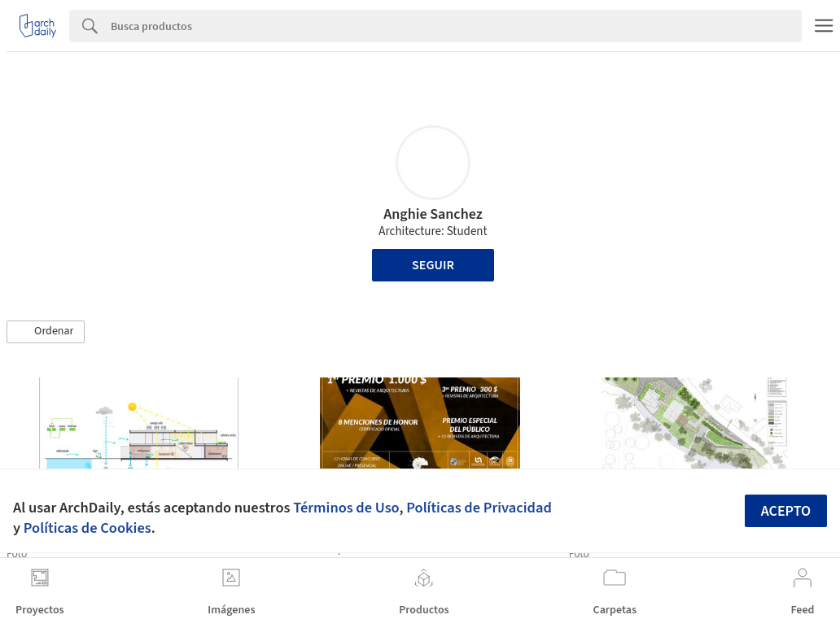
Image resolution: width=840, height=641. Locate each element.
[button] (46, 332)
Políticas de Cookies (87, 528)
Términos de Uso (346, 508)
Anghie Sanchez (433, 214)
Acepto (786, 511)
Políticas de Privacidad (479, 508)
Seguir (433, 265)
